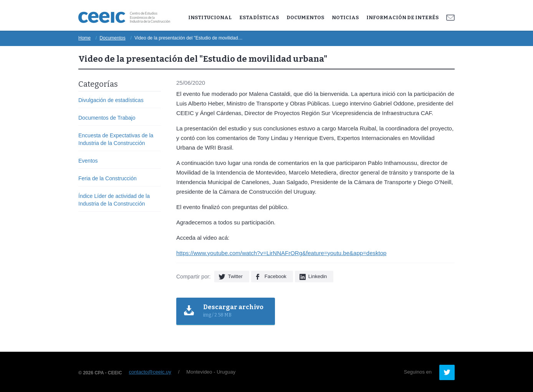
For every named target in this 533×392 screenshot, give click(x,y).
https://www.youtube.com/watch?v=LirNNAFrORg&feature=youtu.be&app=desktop (281, 253)
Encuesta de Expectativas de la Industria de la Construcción (116, 139)
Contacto (450, 18)
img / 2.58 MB (233, 310)
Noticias (345, 17)
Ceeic (124, 17)
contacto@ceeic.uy (150, 372)
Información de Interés (402, 17)
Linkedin (318, 276)
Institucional (210, 17)
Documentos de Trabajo (107, 118)
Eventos (88, 161)
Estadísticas (259, 17)
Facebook (276, 276)
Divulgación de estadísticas (111, 100)
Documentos (305, 17)
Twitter (235, 276)
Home (84, 38)
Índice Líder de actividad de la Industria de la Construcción (114, 200)
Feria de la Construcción (108, 178)
